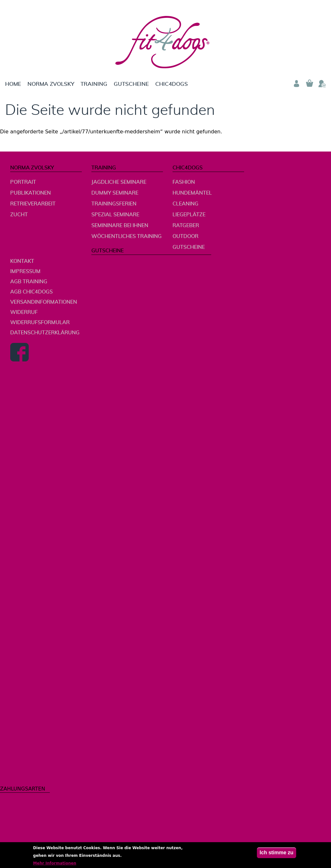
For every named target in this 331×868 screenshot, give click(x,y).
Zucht (19, 215)
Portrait (23, 182)
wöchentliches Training (127, 236)
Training (94, 84)
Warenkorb (309, 84)
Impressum (25, 271)
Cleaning (185, 204)
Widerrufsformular (40, 323)
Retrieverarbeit (33, 204)
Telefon (322, 84)
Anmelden (296, 84)
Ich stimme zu (277, 854)
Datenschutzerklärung (45, 333)
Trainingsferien (114, 204)
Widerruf (24, 312)
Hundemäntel (192, 193)
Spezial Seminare (115, 215)
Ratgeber (186, 226)
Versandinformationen (44, 302)
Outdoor (185, 236)
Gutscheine (131, 84)
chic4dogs (172, 84)
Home (13, 84)
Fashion (184, 182)
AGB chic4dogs (31, 292)
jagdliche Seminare (119, 182)
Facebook (19, 352)
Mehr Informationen (55, 864)
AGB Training (29, 282)
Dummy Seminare (115, 193)
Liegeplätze (189, 215)
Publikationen (31, 193)
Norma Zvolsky (51, 84)
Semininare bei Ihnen (120, 226)
